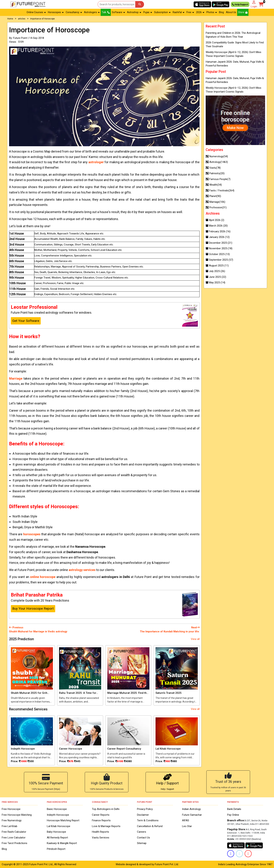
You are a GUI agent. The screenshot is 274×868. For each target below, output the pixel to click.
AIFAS (186, 820)
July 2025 (215, 271)
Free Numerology (12, 820)
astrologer (96, 162)
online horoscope (43, 577)
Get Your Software (26, 321)
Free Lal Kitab (10, 826)
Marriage (16, 378)
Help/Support (240, 4)
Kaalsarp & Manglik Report (62, 843)
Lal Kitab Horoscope (59, 826)
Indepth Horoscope (58, 815)
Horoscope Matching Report (63, 820)
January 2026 (218, 237)
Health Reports (100, 832)
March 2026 (217, 226)
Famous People (218, 179)
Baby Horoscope (56, 832)
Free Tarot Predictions (15, 843)
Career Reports (101, 815)
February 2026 (218, 231)
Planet (213, 196)
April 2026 (215, 220)
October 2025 (218, 254)
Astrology (217, 162)
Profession (216, 207)
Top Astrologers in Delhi (106, 809)
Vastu (213, 168)
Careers (142, 832)
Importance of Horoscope (42, 19)
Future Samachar (192, 815)
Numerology (217, 156)
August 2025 (217, 266)
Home (10, 19)
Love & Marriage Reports (106, 826)
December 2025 (219, 243)
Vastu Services (101, 838)
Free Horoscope (11, 809)
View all (195, 639)
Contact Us (143, 838)
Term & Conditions (148, 820)
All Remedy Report (57, 838)
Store (243, 12)
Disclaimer (143, 815)
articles (22, 19)
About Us (231, 12)
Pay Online (233, 815)
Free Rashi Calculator (14, 832)
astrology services (82, 570)
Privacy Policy (145, 809)
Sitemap (142, 843)
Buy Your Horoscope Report (33, 608)
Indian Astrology (191, 809)
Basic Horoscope (57, 809)
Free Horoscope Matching (17, 815)
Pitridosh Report (56, 849)
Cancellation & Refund (150, 826)
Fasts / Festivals (220, 190)
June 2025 (216, 277)
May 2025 (215, 283)
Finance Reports (101, 820)
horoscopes (32, 534)
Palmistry (215, 173)
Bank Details (234, 809)
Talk (106, 12)
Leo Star (187, 826)
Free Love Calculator (14, 838)
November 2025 (219, 248)
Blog (221, 12)
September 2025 (219, 260)
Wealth (214, 185)
